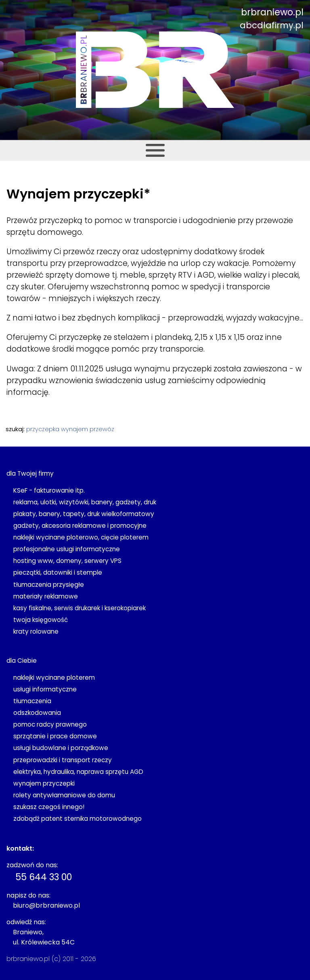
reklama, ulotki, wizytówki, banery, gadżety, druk (85, 502)
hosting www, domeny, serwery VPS (67, 561)
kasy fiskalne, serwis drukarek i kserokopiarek (80, 608)
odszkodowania (37, 713)
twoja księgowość (41, 620)
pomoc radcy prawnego (50, 724)
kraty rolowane (36, 631)
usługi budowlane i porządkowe (61, 748)
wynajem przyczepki (44, 783)
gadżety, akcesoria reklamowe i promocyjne (80, 526)
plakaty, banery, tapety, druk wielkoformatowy (84, 514)
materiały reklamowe (46, 596)
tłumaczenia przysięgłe (49, 585)
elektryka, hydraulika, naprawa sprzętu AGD (78, 772)
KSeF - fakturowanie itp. (49, 490)
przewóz (102, 429)
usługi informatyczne (45, 689)
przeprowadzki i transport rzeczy (63, 760)
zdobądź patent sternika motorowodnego (77, 819)
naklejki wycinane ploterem (54, 678)
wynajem (74, 429)
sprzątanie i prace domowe (55, 736)
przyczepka (43, 429)
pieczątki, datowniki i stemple (58, 572)
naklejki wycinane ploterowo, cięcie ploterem (81, 537)
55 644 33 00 (44, 877)
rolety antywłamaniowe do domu (64, 795)
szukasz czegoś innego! (49, 807)
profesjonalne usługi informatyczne (67, 549)
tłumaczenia (32, 701)
